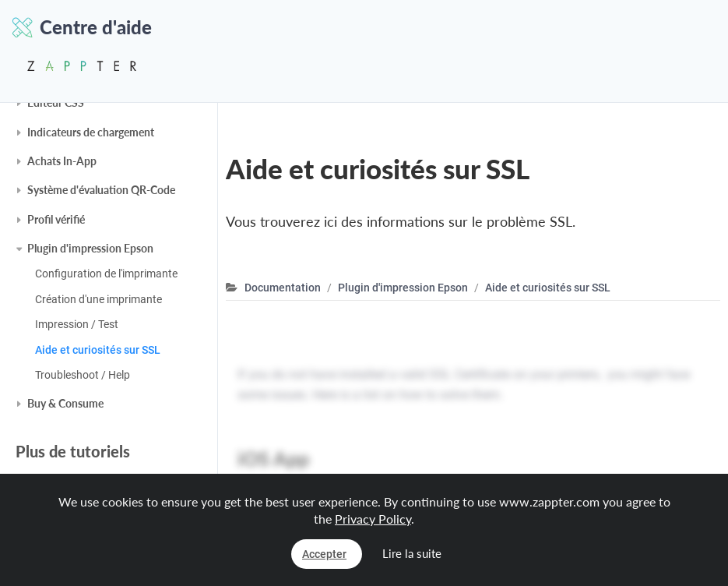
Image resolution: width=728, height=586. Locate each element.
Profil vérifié (56, 219)
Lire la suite (412, 553)
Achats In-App (62, 161)
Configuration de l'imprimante (106, 274)
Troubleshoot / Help (83, 375)
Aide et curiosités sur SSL (98, 350)
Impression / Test (77, 324)
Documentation (283, 288)
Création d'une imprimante (98, 299)
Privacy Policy (373, 519)
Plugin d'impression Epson (90, 248)
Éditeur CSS (56, 102)
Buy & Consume (65, 403)
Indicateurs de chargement (91, 132)
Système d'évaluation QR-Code (101, 190)
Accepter (324, 554)
